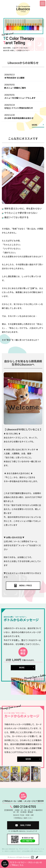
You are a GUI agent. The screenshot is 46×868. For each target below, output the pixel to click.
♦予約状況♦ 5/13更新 (14, 78)
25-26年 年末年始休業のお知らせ (19, 118)
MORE (35, 125)
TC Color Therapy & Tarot (23, 9)
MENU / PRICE (26, 586)
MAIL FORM (26, 825)
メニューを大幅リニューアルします (20, 98)
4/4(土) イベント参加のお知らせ (19, 108)
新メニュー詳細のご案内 (15, 88)
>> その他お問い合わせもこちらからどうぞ (23, 831)
